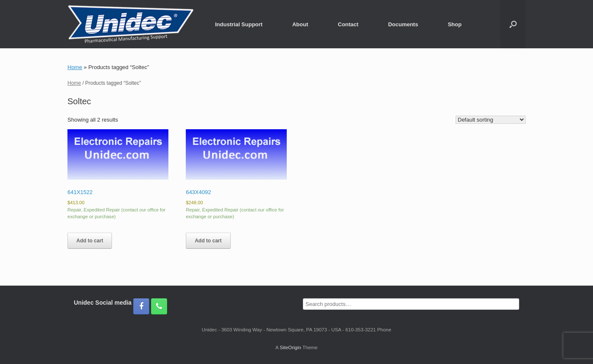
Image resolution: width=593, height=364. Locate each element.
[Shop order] (491, 120)
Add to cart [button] (90, 241)
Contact (348, 24)
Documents (403, 24)
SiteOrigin (290, 347)
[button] (513, 24)
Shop (455, 24)
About (300, 24)
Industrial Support (239, 24)
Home (75, 67)
